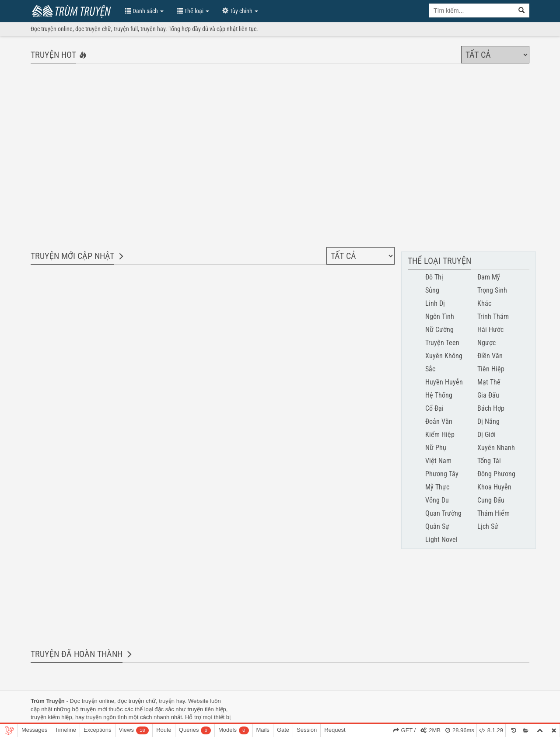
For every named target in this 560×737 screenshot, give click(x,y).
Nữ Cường (439, 330)
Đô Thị (434, 277)
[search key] (472, 10)
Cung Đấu (491, 500)
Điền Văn (490, 356)
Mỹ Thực (437, 487)
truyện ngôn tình (107, 717)
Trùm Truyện (73, 10)
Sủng (432, 290)
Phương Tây (442, 474)
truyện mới (93, 709)
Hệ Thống (439, 395)
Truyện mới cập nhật (72, 256)
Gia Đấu (488, 395)
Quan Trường (443, 513)
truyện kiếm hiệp (51, 717)
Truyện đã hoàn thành (77, 654)
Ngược (486, 343)
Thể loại (193, 11)
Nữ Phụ (436, 448)
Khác (484, 303)
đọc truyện (131, 701)
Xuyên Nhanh (496, 448)
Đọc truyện (83, 701)
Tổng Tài (489, 461)
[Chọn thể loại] (495, 55)
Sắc (430, 369)
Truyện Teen (442, 343)
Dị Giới (486, 435)
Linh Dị (435, 303)
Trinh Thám (493, 316)
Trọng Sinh (492, 290)
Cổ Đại (434, 408)
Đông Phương (496, 474)
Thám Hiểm (493, 513)
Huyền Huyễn (444, 382)
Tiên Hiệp (491, 369)
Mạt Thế (489, 382)
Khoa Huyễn (494, 487)
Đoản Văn (439, 421)
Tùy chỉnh (240, 11)
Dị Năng (488, 421)
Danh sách (144, 11)
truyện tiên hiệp (206, 709)
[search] (522, 10)
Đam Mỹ (489, 277)
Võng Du (437, 500)
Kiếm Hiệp (440, 435)
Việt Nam (438, 461)
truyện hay (172, 701)
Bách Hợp (491, 408)
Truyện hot (53, 55)
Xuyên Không (444, 356)
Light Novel (441, 540)
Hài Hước (490, 330)
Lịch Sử (488, 526)
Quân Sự (437, 526)
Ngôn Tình (440, 316)
